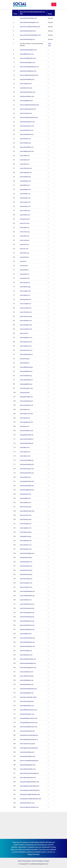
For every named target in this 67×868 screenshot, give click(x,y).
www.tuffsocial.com (26, 168)
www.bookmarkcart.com (27, 803)
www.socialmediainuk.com (28, 109)
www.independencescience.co (29, 739)
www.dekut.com (25, 447)
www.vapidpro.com (26, 528)
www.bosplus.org (25, 198)
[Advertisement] (33, 826)
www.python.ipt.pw (26, 536)
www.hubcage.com (26, 524)
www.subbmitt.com (26, 541)
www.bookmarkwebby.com (28, 663)
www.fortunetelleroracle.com (29, 727)
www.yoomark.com (26, 308)
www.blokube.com (25, 181)
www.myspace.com (26, 346)
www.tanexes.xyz (25, 194)
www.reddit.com (25, 156)
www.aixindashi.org (26, 325)
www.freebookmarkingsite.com (29, 22)
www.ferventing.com (26, 579)
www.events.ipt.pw (26, 507)
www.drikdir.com (25, 185)
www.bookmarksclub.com (28, 92)
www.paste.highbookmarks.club (30, 782)
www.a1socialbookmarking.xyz (29, 761)
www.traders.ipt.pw (26, 532)
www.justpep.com (25, 189)
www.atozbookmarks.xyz (27, 638)
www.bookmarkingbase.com (28, 50)
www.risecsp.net (25, 283)
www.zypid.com (25, 227)
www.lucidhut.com (26, 503)
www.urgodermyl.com (26, 422)
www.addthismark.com (27, 54)
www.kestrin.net (25, 278)
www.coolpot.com (25, 291)
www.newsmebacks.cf (27, 439)
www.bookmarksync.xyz (27, 629)
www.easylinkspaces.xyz (27, 642)
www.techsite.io (25, 363)
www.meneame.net (26, 84)
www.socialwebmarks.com (28, 58)
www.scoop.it (24, 333)
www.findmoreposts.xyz (27, 608)
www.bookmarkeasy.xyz (27, 617)
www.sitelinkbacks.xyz (27, 680)
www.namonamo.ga (26, 316)
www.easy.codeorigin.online (28, 697)
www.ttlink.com (25, 236)
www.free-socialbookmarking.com (30, 27)
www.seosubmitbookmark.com (29, 67)
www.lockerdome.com (27, 130)
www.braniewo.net (25, 299)
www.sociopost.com (26, 113)
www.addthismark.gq (26, 367)
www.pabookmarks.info (27, 481)
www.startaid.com (25, 477)
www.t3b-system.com (26, 388)
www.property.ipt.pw (26, 570)
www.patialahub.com (26, 371)
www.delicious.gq (25, 287)
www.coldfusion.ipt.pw (27, 676)
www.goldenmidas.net (27, 435)
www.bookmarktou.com (27, 96)
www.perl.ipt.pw (25, 359)
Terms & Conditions (38, 861)
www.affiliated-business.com (29, 710)
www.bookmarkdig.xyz (27, 460)
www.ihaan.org (24, 253)
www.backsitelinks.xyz (27, 684)
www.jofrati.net (24, 274)
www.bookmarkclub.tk (27, 443)
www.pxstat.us (24, 270)
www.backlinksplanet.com (28, 765)
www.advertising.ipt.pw (27, 701)
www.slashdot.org (25, 177)
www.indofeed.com (26, 600)
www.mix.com (24, 249)
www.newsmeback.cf (26, 354)
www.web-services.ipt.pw (28, 744)
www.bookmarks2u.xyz (27, 473)
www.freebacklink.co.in (27, 134)
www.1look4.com (25, 211)
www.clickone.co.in (26, 545)
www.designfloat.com (26, 101)
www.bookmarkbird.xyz (27, 486)
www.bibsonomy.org (26, 88)
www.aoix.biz (24, 266)
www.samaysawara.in (26, 401)
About (20, 861)
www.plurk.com (25, 426)
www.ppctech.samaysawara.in (29, 735)
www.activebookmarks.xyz (28, 659)
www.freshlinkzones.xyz (27, 604)
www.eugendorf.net (26, 173)
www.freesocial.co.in (26, 350)
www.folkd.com (25, 164)
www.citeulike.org (25, 143)
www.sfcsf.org (24, 244)
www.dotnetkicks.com (27, 431)
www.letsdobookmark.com (28, 31)
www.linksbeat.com (26, 549)
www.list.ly (23, 261)
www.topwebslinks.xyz (27, 693)
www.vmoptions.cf (26, 304)
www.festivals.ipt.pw (26, 574)
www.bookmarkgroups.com (28, 71)
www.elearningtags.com (27, 553)
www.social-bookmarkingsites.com (30, 35)
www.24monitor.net (26, 312)
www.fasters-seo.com (26, 414)
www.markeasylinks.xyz (27, 613)
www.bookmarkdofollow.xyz (28, 689)
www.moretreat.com (26, 329)
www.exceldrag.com (26, 651)
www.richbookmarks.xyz (27, 596)
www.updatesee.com (26, 655)
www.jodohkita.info (26, 634)
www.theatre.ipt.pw (26, 519)
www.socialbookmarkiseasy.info (30, 105)
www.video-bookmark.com (28, 778)
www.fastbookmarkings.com (29, 18)
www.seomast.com (26, 515)
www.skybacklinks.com (27, 706)
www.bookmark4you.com (28, 63)
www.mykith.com (25, 452)
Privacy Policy (27, 861)
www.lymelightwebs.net (27, 490)
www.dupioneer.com (26, 342)
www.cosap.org (25, 240)
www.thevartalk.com (26, 566)
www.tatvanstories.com (27, 126)
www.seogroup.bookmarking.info (30, 790)
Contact (47, 861)
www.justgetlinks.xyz (26, 384)
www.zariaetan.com (26, 321)
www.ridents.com (25, 456)
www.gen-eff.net (25, 219)
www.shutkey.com (25, 498)
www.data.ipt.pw (25, 418)
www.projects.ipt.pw (26, 557)
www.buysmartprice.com (27, 122)
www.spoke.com (25, 160)
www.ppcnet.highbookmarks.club (30, 794)
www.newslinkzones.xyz (27, 625)
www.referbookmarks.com (28, 769)
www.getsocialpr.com (26, 397)
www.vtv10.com (25, 223)
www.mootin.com (25, 202)
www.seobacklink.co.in (27, 147)
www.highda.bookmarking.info (29, 748)
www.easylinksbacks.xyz (27, 591)
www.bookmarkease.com (28, 646)
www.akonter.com (25, 139)
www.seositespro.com (27, 405)
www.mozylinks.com (26, 583)
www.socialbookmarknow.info (29, 117)
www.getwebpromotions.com (29, 718)
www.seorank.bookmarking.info (29, 773)
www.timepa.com (25, 206)
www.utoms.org (25, 232)
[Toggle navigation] (54, 4)
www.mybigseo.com (26, 337)
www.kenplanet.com (26, 562)
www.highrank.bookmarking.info (30, 786)
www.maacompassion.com (28, 668)
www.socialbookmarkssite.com (29, 807)
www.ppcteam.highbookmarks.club (30, 799)
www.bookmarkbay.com (27, 79)
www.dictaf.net (24, 257)
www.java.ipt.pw (25, 393)
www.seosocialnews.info (27, 731)
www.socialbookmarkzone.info (29, 75)
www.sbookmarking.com (27, 39)
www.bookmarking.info (27, 464)
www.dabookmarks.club (27, 511)
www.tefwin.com (25, 215)
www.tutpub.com (25, 295)
